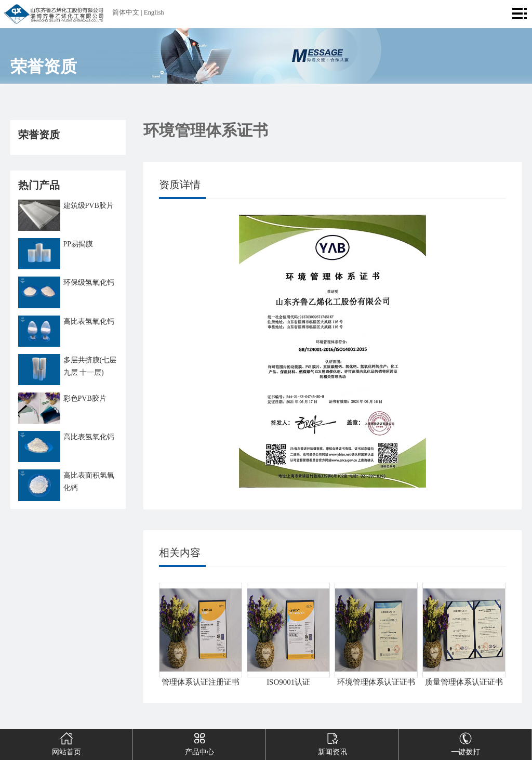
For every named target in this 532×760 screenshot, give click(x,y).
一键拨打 (465, 742)
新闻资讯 (332, 742)
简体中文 (126, 12)
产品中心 (199, 742)
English (154, 12)
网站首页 (66, 742)
